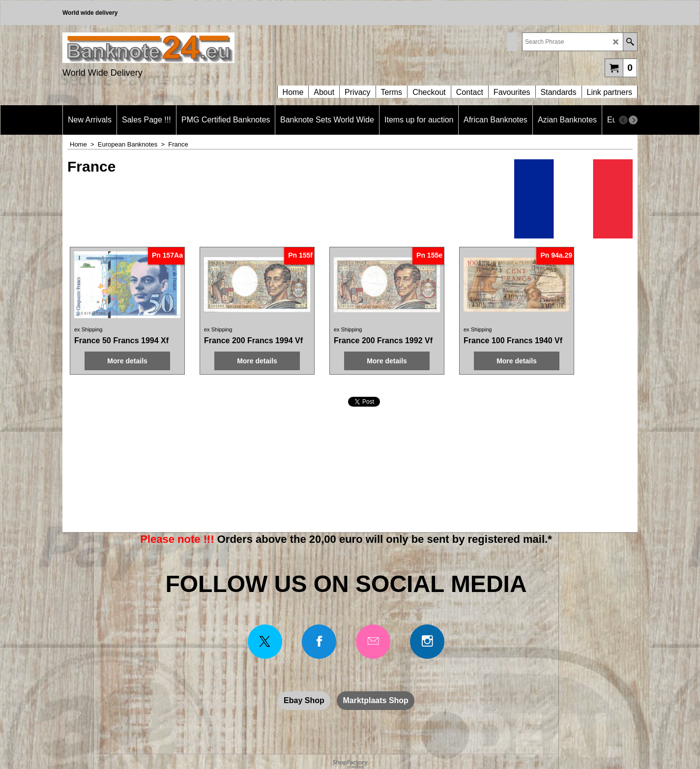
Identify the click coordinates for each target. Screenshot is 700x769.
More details (120, 360)
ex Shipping (88, 320)
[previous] (623, 120)
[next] (633, 120)
